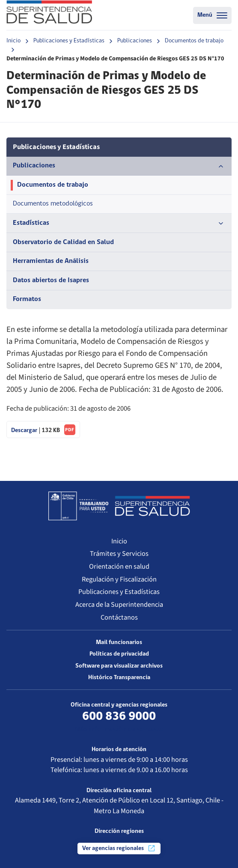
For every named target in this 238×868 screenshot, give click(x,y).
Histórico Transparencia (119, 678)
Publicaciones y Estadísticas (69, 41)
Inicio (13, 41)
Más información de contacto (119, 729)
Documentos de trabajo (194, 41)
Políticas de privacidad (119, 654)
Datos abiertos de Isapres (51, 280)
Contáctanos (119, 617)
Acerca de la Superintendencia (119, 605)
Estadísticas (119, 224)
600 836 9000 (119, 716)
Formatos (27, 299)
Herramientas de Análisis (51, 261)
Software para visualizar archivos (119, 666)
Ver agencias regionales (119, 848)
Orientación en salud (119, 567)
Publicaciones (135, 41)
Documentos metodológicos (53, 204)
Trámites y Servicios (119, 554)
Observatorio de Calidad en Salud (63, 242)
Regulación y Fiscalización (119, 579)
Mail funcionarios (119, 643)
